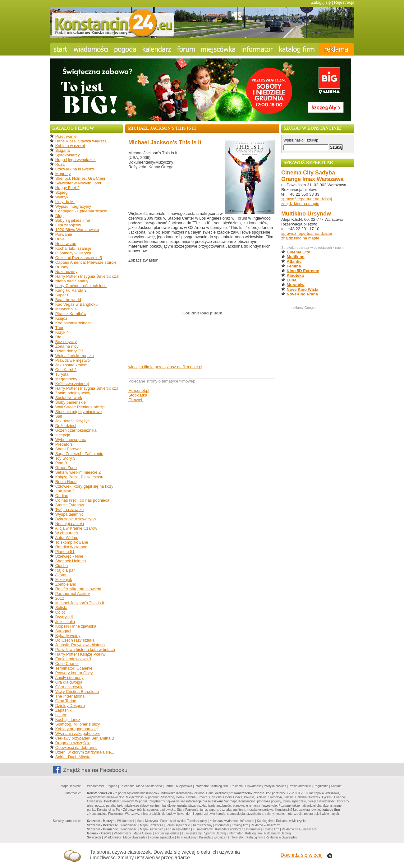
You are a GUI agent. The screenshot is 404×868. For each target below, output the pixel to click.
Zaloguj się (321, 2)
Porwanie (64, 234)
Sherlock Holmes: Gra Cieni (80, 178)
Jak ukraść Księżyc (73, 421)
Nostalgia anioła (70, 524)
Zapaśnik (64, 710)
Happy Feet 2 (67, 188)
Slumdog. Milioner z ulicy (78, 724)
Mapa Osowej (143, 833)
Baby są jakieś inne (73, 220)
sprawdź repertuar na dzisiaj (307, 199)
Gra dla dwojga (69, 682)
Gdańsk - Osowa (99, 833)
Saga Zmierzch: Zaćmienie (79, 454)
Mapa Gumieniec (152, 829)
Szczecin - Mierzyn (101, 821)
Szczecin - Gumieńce (102, 829)
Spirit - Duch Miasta (73, 757)
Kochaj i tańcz (68, 719)
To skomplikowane (71, 542)
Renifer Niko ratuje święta (78, 589)
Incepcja (63, 435)
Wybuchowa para (71, 440)
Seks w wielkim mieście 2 (78, 472)
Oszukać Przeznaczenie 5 (79, 258)
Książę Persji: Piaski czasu (79, 477)
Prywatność (253, 786)
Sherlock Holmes (71, 561)
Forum (169, 786)
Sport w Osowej (215, 833)
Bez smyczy (66, 342)
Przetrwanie (66, 136)
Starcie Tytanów (70, 505)
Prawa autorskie (300, 786)
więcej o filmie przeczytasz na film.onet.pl (165, 367)
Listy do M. (65, 202)
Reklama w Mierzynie (291, 821)
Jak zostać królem (71, 365)
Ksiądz (61, 318)
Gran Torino (66, 701)
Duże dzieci (66, 426)
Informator (202, 786)
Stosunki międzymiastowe (79, 412)
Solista (61, 608)
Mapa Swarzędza (135, 837)
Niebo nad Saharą (72, 281)
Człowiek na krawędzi (75, 169)
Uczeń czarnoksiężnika (76, 430)
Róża (60, 164)
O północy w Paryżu (73, 253)
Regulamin (321, 786)
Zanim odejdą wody (73, 393)
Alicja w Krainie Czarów (76, 528)
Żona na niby (67, 346)
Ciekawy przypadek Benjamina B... (87, 738)
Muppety (63, 174)
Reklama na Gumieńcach (299, 829)
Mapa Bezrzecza (151, 825)
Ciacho (62, 566)
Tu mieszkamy (197, 821)
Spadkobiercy (68, 155)
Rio (58, 337)
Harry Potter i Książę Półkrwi (81, 654)
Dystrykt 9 (64, 617)
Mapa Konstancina (149, 786)
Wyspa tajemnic (70, 514)
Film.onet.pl (139, 390)
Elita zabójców (68, 225)
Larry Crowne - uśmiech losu (81, 286)
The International (70, 696)
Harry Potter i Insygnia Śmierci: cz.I (87, 388)
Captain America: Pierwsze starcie (86, 262)
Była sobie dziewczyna (76, 519)
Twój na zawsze (69, 510)
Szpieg (62, 192)
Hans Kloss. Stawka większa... (83, 141)
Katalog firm (220, 786)
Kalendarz (127, 786)
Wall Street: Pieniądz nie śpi (80, 407)
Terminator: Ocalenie (74, 668)
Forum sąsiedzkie (172, 821)
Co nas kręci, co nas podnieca (82, 500)
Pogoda (112, 786)
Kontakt (336, 786)
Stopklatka (138, 395)
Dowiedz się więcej (302, 855)
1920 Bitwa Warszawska (77, 230)
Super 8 (62, 295)
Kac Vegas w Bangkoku (77, 304)
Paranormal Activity (73, 594)
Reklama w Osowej (278, 833)
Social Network (69, 398)
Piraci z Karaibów (71, 314)
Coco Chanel (67, 664)
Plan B (61, 463)
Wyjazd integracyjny (73, 206)
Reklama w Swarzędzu (281, 837)
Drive (60, 239)
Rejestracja (344, 2)
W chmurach (67, 533)
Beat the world (68, 300)
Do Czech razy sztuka (75, 640)
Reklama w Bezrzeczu (266, 825)
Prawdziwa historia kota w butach (85, 650)
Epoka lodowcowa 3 (73, 659)
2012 (60, 598)
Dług (60, 216)
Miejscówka (184, 786)
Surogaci (63, 631)
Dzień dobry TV (69, 351)
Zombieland (66, 584)
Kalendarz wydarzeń (224, 821)
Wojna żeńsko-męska (75, 356)
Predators (64, 444)
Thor (59, 328)
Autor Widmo (67, 538)
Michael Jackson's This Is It (80, 603)
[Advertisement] (318, 404)
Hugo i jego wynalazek (76, 160)
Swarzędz (94, 837)
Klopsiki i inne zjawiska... (78, 626)
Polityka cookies (275, 786)
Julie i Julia (65, 622)
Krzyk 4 (62, 332)
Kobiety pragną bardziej (77, 729)
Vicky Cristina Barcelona (77, 692)
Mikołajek (64, 580)
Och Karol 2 (66, 370)
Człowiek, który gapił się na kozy (84, 486)
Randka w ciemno (71, 547)
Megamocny (66, 379)
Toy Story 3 (65, 458)
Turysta (62, 374)
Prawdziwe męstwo (73, 360)
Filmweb (136, 400)
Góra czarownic (69, 687)
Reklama (237, 786)
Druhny (62, 267)
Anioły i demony (69, 678)
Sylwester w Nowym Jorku (79, 183)
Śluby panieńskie (71, 402)
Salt (59, 416)
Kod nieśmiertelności (74, 323)
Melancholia (66, 309)
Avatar (61, 575)
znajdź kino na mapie (300, 204)
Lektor (61, 715)
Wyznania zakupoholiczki (78, 733)
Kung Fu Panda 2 (71, 290)
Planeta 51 (65, 552)
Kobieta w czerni (70, 146)
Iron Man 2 (65, 491)
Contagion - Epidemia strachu (82, 211)
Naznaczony (67, 272)
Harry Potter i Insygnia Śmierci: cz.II (87, 276)
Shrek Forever (68, 449)
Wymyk (62, 197)
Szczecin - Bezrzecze (103, 825)
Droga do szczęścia (73, 743)
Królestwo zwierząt (72, 384)
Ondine (62, 496)
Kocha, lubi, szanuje (73, 248)
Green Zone (66, 468)
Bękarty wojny (68, 636)
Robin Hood (66, 482)
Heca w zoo (66, 244)
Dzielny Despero (70, 706)
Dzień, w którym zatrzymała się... (85, 752)
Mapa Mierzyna (147, 821)
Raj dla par (65, 570)
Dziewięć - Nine (69, 556)
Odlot (60, 612)
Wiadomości (95, 786)
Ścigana (63, 150)
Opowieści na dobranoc (76, 747)
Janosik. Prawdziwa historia (80, 645)
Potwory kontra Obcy (74, 673)
